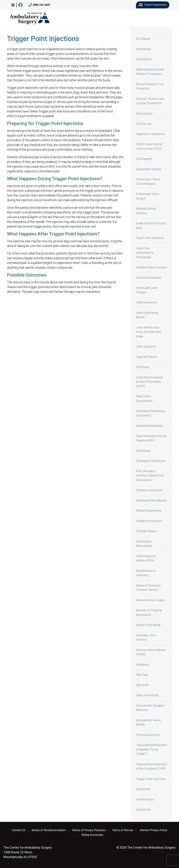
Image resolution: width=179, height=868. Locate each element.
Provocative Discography (144, 544)
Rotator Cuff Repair (148, 625)
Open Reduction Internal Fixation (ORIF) (151, 438)
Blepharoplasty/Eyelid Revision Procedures (150, 72)
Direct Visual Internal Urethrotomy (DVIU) (149, 146)
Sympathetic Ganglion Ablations (150, 708)
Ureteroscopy (145, 799)
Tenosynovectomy (148, 735)
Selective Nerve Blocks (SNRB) (151, 652)
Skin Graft (142, 685)
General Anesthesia (148, 278)
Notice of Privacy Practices (89, 830)
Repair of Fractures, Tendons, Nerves (148, 588)
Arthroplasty (144, 59)
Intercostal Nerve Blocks (147, 315)
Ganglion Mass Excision (151, 267)
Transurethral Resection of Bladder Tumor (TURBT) (151, 749)
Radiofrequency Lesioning (146, 573)
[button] (13, 5)
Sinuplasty (143, 665)
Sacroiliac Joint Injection (146, 637)
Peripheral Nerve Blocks (151, 500)
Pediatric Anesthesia (149, 490)
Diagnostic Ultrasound (150, 134)
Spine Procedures (147, 695)
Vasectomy (143, 809)
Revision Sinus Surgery (151, 600)
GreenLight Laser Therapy (147, 290)
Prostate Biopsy (146, 531)
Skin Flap (142, 675)
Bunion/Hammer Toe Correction (150, 86)
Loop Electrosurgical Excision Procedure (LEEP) (149, 382)
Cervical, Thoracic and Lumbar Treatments (150, 101)
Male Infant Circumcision (144, 399)
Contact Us (19, 830)
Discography (144, 159)
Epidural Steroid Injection (146, 211)
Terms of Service (123, 830)
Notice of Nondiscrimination (49, 830)
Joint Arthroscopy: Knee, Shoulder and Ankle (148, 332)
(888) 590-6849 (39, 5)
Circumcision (144, 113)
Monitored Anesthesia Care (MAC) (150, 413)
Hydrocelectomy (147, 302)
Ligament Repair (146, 357)
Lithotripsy (143, 367)
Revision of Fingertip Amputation (149, 612)
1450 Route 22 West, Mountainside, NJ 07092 (28, 852)
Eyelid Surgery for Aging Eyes (151, 225)
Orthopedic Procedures (151, 461)
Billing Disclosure (92, 835)
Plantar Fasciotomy (149, 511)
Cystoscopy (144, 124)
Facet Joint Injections (150, 238)
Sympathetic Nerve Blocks (148, 722)
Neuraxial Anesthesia (150, 426)
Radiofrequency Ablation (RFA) (146, 558)
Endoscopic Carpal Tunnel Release (148, 181)
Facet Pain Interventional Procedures (145, 253)
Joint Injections (146, 346)
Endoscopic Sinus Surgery (148, 196)
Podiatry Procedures (149, 521)
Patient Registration (153, 5)
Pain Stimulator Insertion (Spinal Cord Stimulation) (150, 476)
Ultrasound (143, 789)
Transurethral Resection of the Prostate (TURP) (151, 766)
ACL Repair (143, 39)
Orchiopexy (143, 451)
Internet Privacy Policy (153, 830)
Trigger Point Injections (151, 779)
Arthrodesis (143, 49)
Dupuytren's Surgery (149, 169)
